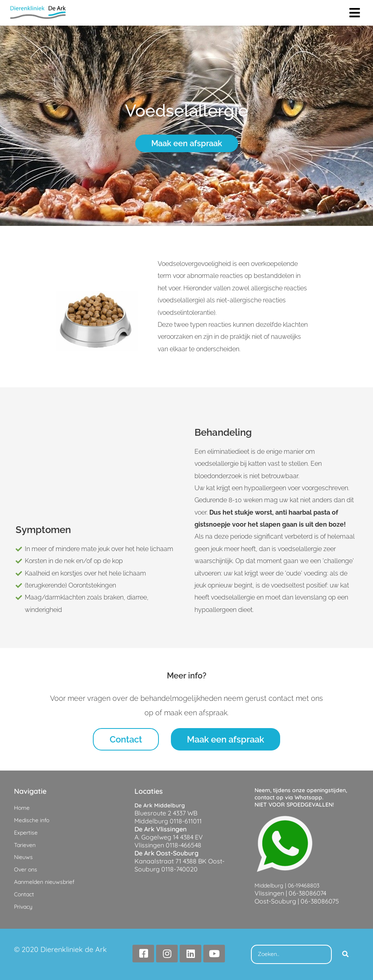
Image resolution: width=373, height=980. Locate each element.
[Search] (345, 954)
